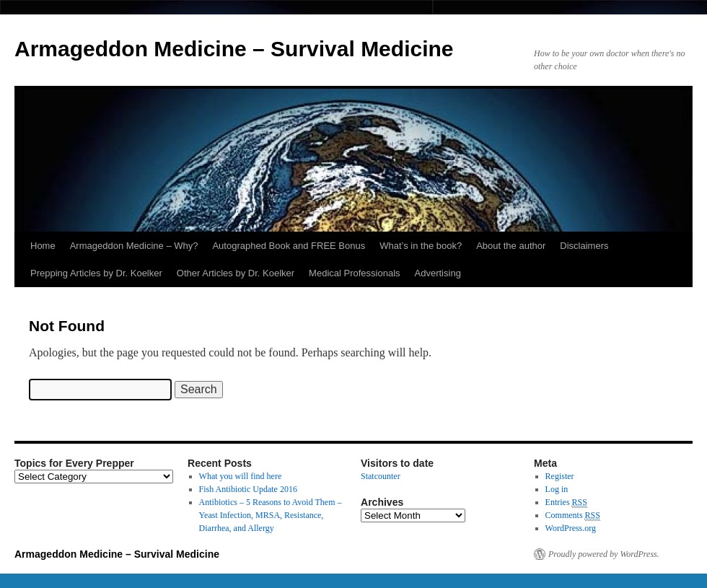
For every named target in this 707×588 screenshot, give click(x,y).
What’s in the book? (421, 246)
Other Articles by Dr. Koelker (236, 273)
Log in (557, 489)
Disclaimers (584, 246)
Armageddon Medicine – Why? (134, 246)
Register (560, 476)
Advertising (438, 273)
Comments (573, 515)
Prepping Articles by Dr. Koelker (96, 273)
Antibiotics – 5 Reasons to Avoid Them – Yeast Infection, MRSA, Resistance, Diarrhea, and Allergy (271, 515)
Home (43, 246)
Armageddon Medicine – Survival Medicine (234, 49)
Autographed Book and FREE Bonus (289, 246)
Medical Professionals (354, 273)
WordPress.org (571, 528)
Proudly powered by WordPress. (604, 554)
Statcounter (381, 476)
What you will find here (241, 476)
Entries (566, 503)
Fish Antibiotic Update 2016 (248, 489)
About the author (511, 246)
